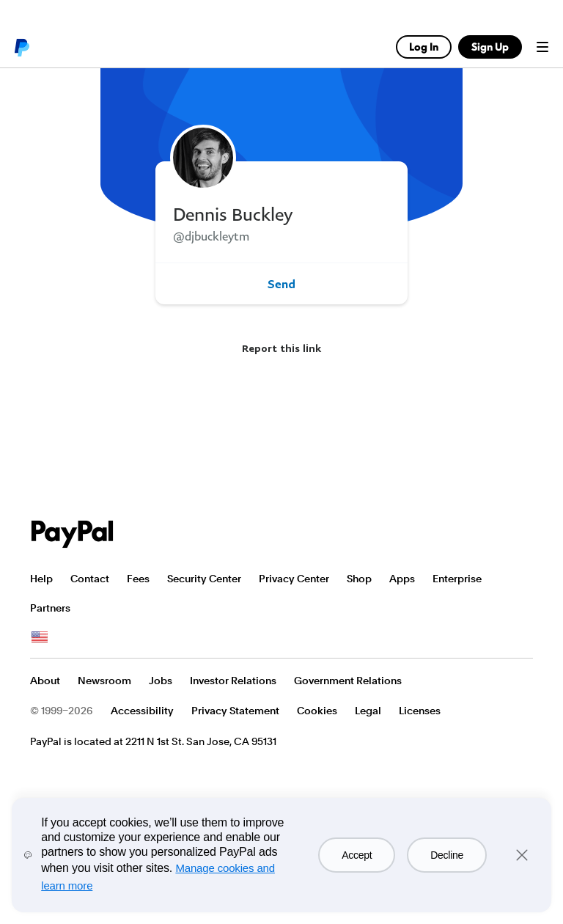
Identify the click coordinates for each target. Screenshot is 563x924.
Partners (50, 608)
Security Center (204, 579)
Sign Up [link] (490, 47)
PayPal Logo (73, 534)
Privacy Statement (235, 711)
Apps (402, 579)
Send (281, 284)
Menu (542, 47)
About (45, 681)
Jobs (161, 681)
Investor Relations (233, 681)
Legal (368, 711)
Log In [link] (424, 47)
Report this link (281, 348)
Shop (359, 579)
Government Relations (348, 681)
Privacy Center (294, 579)
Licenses (420, 711)
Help (41, 579)
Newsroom (104, 681)
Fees (138, 579)
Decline (447, 855)
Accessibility (142, 711)
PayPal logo (21, 47)
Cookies (317, 711)
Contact (90, 579)
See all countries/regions (40, 637)
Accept (357, 855)
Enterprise (457, 579)
